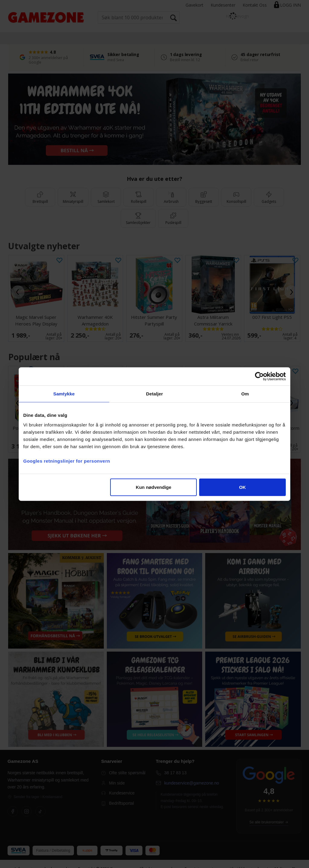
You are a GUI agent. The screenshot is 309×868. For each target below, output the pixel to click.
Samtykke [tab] (64, 394)
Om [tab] (245, 394)
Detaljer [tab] (154, 394)
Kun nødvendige (154, 487)
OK (242, 487)
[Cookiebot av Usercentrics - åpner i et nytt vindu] (259, 376)
